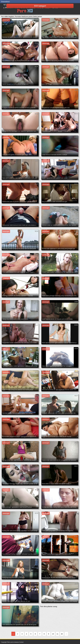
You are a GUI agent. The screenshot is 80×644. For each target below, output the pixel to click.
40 (62, 634)
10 (53, 634)
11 (57, 634)
